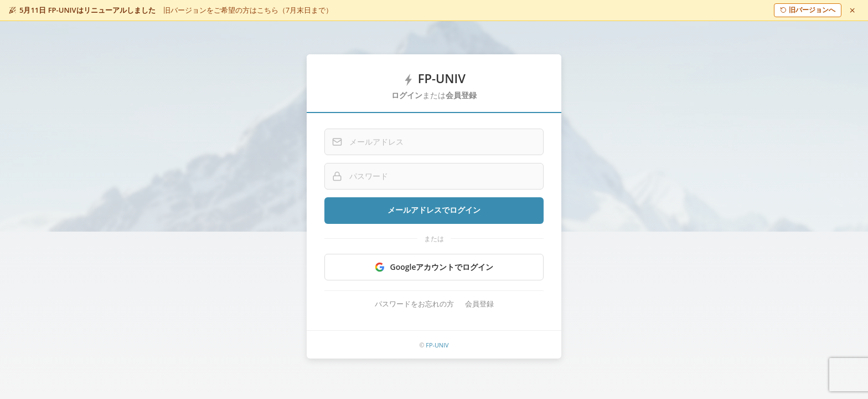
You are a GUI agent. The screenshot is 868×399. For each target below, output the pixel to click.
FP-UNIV (437, 345)
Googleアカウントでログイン (434, 267)
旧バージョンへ (808, 10)
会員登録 (479, 304)
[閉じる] (852, 10)
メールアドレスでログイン (434, 210)
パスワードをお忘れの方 (414, 304)
